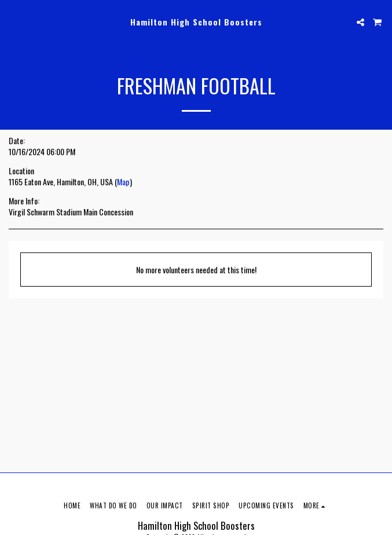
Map (123, 182)
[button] (13, 22)
